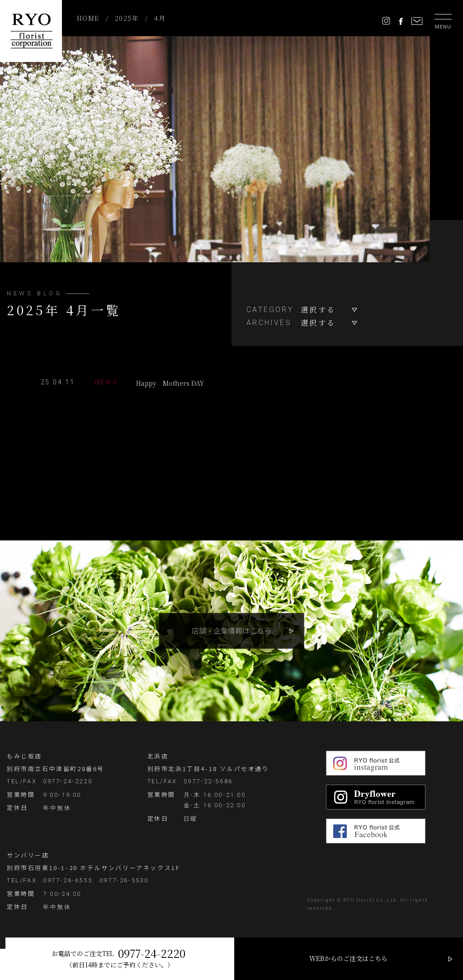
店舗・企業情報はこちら (231, 630)
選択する (318, 310)
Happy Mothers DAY (124, 383)
